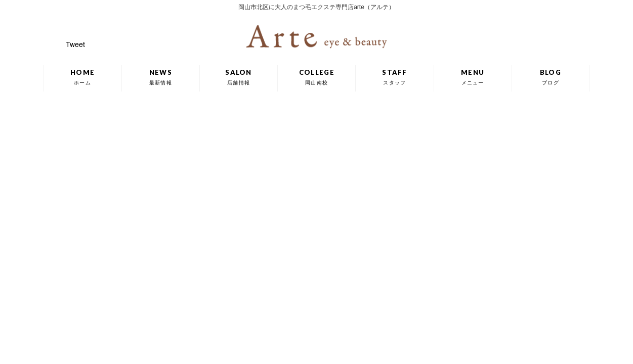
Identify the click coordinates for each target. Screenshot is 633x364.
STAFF (395, 77)
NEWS (161, 77)
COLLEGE (317, 77)
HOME (82, 77)
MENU (473, 77)
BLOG (551, 77)
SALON (239, 77)
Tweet (75, 45)
